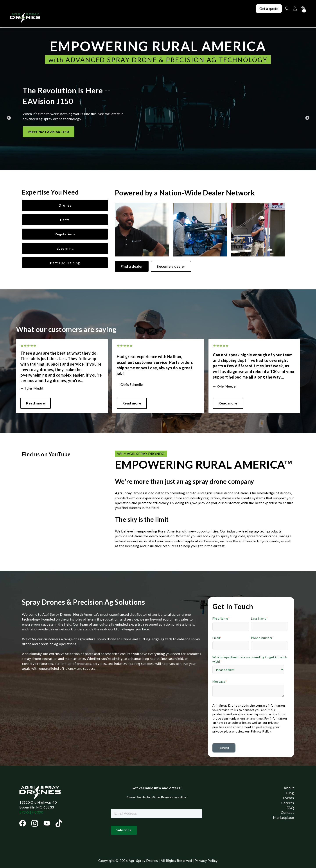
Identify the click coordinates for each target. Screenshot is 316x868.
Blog (290, 793)
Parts (65, 220)
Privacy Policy (206, 860)
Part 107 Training (65, 263)
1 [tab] (158, 417)
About (289, 788)
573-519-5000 (31, 812)
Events (288, 798)
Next (307, 99)
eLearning (65, 248)
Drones (65, 205)
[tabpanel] (62, 376)
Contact (287, 812)
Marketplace (284, 817)
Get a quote (268, 8)
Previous (9, 99)
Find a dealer (132, 266)
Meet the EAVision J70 (48, 126)
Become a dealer (171, 266)
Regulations (65, 234)
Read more (36, 403)
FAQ (290, 808)
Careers (288, 803)
